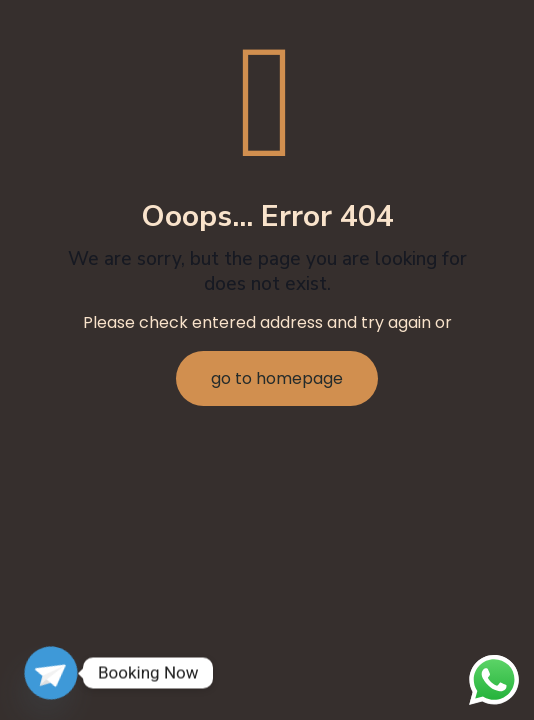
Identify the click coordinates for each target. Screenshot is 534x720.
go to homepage (277, 378)
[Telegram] (51, 673)
